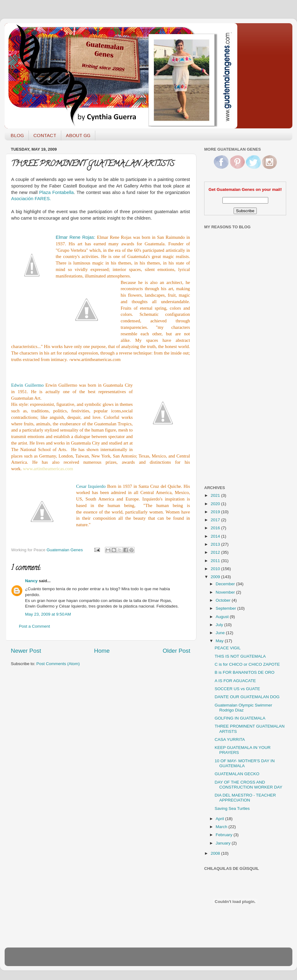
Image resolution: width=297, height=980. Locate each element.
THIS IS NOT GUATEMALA (240, 656)
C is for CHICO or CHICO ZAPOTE (247, 664)
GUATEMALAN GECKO (237, 774)
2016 (216, 528)
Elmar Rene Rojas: (76, 237)
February (225, 835)
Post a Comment (34, 626)
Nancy (31, 581)
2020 (216, 504)
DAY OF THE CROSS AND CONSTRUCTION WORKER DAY (249, 785)
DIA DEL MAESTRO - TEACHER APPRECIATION (245, 798)
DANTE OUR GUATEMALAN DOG (247, 697)
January (224, 843)
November (226, 592)
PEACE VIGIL (228, 648)
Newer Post (26, 651)
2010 (216, 569)
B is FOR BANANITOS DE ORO (245, 672)
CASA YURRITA (230, 739)
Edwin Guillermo (28, 385)
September (226, 608)
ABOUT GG (78, 135)
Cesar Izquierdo (91, 486)
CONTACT (45, 135)
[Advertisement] (229, 381)
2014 (216, 536)
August (223, 617)
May (220, 641)
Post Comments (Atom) (58, 664)
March (222, 827)
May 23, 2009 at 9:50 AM (48, 614)
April (220, 819)
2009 (216, 577)
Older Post (176, 651)
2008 (216, 853)
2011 (216, 561)
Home (102, 651)
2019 (216, 512)
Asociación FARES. (31, 199)
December (226, 584)
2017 (216, 520)
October (224, 600)
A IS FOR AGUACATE (235, 681)
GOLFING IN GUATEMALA (240, 718)
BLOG (17, 135)
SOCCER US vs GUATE (237, 689)
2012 (216, 552)
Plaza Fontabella (57, 192)
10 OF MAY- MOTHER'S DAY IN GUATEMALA (245, 763)
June (221, 633)
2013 (216, 544)
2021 (216, 495)
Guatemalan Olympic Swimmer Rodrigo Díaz (243, 708)
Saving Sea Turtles (232, 808)
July (220, 625)
